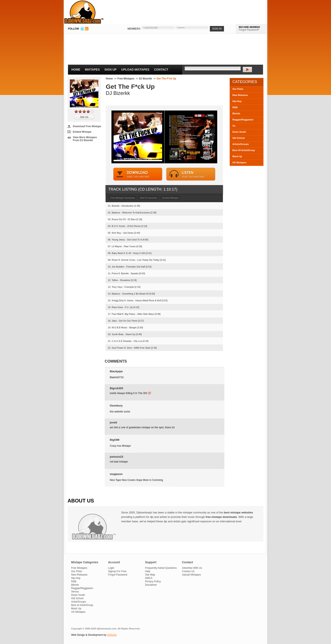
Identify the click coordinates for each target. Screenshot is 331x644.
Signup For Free (117, 571)
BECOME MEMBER (249, 27)
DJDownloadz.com (84, 12)
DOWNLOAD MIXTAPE (138, 174)
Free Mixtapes (126, 79)
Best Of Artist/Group (244, 150)
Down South (239, 132)
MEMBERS (134, 29)
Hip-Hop (237, 101)
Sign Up (111, 70)
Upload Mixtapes (135, 70)
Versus (75, 592)
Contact (161, 70)
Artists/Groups (241, 144)
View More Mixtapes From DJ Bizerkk (85, 139)
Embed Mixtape (82, 132)
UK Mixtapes (239, 162)
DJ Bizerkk (145, 79)
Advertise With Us (192, 568)
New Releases (240, 95)
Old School (239, 138)
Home (76, 70)
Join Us (84, 117)
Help (148, 571)
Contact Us (188, 571)
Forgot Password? (249, 30)
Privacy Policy (153, 581)
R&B (235, 107)
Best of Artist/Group (82, 605)
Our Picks (238, 89)
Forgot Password (118, 575)
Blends (236, 113)
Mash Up (237, 156)
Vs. (234, 126)
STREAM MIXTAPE (191, 174)
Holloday (112, 635)
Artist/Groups (79, 602)
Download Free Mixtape (87, 126)
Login (111, 568)
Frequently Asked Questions (161, 568)
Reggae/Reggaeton (243, 120)
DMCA (149, 578)
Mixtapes (92, 70)
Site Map (150, 575)
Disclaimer (151, 585)
